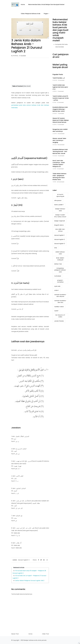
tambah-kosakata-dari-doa (60, 302)
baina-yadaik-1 (59, 205)
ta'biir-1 (57, 290)
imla (56, 248)
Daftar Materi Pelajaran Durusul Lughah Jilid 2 (30, 581)
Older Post (46, 634)
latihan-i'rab (58, 264)
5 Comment (61, 125)
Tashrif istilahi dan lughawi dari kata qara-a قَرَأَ (60, 87)
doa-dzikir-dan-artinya (60, 230)
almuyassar (58, 200)
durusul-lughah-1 (59, 235)
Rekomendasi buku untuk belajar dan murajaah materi (46, 4)
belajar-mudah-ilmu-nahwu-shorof (60, 216)
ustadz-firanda (59, 321)
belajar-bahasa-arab (60, 210)
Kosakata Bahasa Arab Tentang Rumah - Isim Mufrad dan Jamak (60, 151)
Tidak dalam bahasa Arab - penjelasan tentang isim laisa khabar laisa (59, 177)
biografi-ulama (59, 225)
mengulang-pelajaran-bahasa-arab (60, 270)
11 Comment (61, 156)
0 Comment (61, 80)
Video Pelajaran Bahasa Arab (31, 14)
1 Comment (61, 91)
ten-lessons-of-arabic (60, 316)
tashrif (56, 311)
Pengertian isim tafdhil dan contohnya (60, 130)
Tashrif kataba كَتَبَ (59, 78)
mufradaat (58, 276)
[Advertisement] (30, 71)
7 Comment (61, 113)
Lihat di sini (27, 86)
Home (23, 4)
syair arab (57, 286)
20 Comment (61, 182)
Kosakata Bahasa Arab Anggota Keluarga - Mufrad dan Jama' (60, 109)
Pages (46, 14)
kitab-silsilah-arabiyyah (60, 259)
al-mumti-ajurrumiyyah (60, 195)
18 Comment (61, 145)
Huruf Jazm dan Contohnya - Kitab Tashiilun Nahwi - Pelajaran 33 (59, 164)
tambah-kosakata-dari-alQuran (60, 295)
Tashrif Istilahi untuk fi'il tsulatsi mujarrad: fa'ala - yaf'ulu (61, 98)
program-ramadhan (60, 281)
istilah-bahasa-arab (60, 253)
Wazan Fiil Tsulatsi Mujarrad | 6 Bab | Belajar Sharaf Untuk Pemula (61, 120)
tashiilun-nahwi (59, 307)
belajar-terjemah (60, 221)
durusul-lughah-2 (24, 560)
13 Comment (61, 134)
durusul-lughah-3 (60, 244)
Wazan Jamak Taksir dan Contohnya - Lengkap (59, 140)
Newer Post (15, 634)
